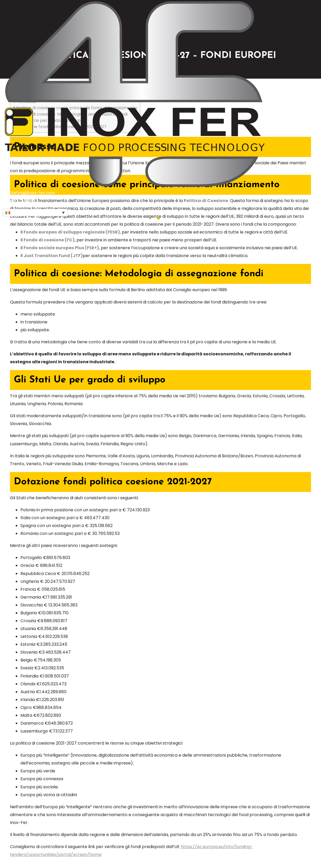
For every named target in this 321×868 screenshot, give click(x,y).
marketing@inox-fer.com (29, 193)
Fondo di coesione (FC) (49, 240)
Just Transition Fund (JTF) (53, 256)
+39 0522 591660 (19, 201)
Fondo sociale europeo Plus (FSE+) (61, 248)
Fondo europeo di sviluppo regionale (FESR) (72, 232)
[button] (35, 213)
